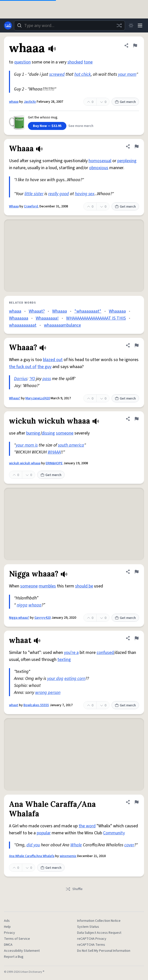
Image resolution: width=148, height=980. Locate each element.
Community (114, 833)
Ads (7, 921)
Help (7, 927)
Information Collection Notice (99, 921)
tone (88, 62)
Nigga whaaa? (19, 618)
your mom (127, 74)
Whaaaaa (117, 311)
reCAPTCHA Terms (91, 945)
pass (47, 379)
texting (64, 660)
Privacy (9, 933)
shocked (75, 62)
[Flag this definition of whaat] (137, 638)
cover (129, 845)
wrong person (48, 693)
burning (33, 433)
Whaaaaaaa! (47, 318)
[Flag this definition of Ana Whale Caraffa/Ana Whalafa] (137, 802)
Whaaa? (15, 398)
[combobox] (70, 25)
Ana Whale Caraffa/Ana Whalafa (32, 856)
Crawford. (31, 206)
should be (84, 586)
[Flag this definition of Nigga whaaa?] (137, 572)
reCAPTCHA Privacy (92, 939)
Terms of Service (17, 939)
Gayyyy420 (43, 618)
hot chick (83, 74)
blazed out (53, 360)
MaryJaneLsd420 (38, 398)
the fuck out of (23, 367)
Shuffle (74, 889)
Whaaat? (37, 311)
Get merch (125, 102)
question (22, 62)
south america (71, 445)
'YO (32, 379)
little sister (34, 194)
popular (44, 833)
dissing (48, 433)
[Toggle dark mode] (131, 25)
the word (87, 826)
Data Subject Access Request (99, 933)
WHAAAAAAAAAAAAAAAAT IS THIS (96, 318)
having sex (85, 194)
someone (65, 433)
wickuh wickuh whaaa (25, 463)
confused (105, 653)
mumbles (47, 586)
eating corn (75, 679)
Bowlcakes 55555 (36, 705)
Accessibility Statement (22, 951)
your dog (55, 679)
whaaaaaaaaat (23, 325)
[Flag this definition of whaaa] (135, 45)
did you (33, 845)
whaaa (14, 102)
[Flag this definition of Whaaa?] (137, 345)
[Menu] (140, 25)
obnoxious (99, 168)
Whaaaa (60, 311)
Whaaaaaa (19, 318)
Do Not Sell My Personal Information (104, 951)
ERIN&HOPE (54, 463)
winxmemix (68, 856)
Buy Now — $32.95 (47, 126)
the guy (44, 367)
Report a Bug (14, 957)
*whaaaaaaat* (88, 311)
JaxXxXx (30, 102)
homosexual (100, 161)
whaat (14, 705)
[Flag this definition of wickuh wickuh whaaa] (137, 419)
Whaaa (14, 206)
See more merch (81, 126)
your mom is (27, 445)
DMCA (8, 945)
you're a (71, 653)
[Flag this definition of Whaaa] (137, 146)
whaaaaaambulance (62, 325)
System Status (88, 927)
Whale (76, 845)
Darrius (21, 379)
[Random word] (119, 25)
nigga (22, 605)
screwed (57, 74)
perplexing (127, 161)
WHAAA (54, 452)
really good (59, 194)
